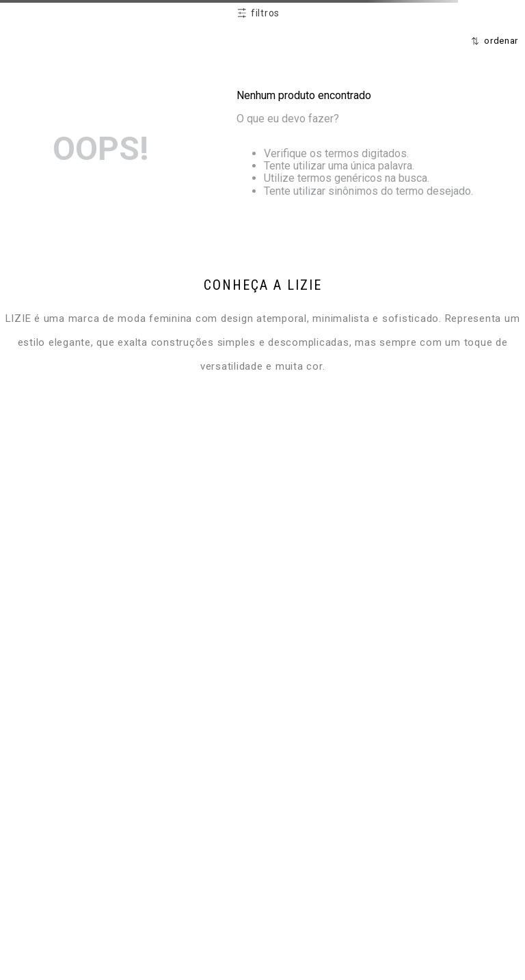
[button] (258, 14)
